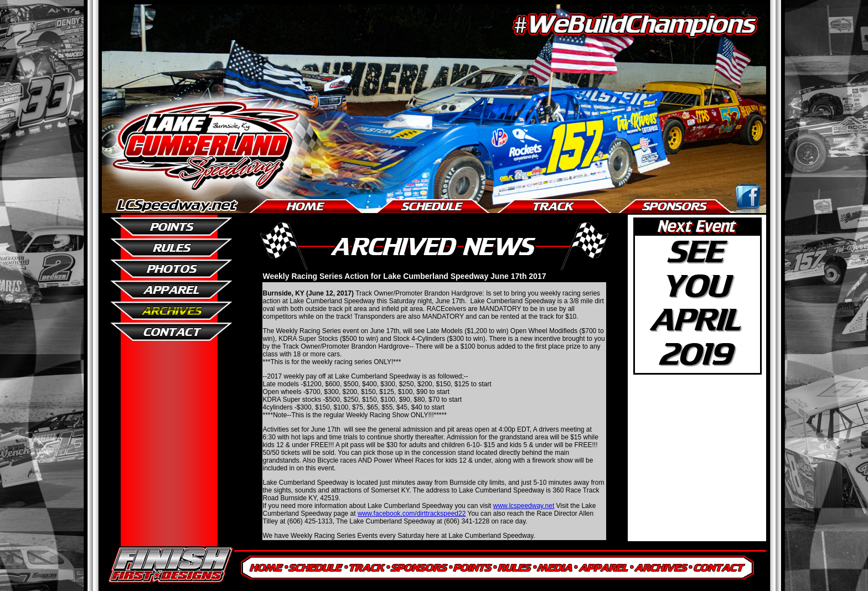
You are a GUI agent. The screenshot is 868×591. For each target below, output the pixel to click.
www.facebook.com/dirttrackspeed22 (412, 514)
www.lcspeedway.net (524, 506)
